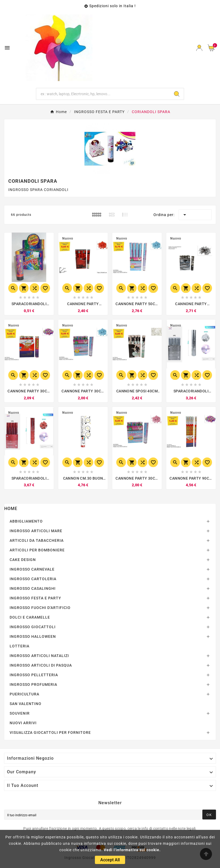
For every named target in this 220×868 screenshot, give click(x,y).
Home (11, 509)
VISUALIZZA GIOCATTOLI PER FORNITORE (50, 732)
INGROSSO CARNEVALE (32, 569)
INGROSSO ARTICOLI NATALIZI (39, 656)
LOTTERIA (20, 646)
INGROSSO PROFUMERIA (33, 684)
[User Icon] (199, 48)
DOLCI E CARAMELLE (30, 617)
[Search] (177, 94)
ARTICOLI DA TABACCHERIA (37, 540)
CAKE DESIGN (23, 560)
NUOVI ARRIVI (23, 723)
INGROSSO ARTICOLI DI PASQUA (41, 665)
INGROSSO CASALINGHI (33, 588)
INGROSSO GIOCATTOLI (33, 627)
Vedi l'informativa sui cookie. (132, 850)
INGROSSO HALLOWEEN (33, 636)
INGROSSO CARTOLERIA (33, 579)
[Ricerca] (103, 94)
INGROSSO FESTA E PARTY (35, 598)
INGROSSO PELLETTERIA (34, 675)
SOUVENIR (20, 713)
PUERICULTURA (24, 694)
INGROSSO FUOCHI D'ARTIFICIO (40, 608)
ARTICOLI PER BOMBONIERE (37, 550)
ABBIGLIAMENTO (26, 521)
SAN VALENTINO (26, 704)
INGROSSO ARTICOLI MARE (36, 531)
